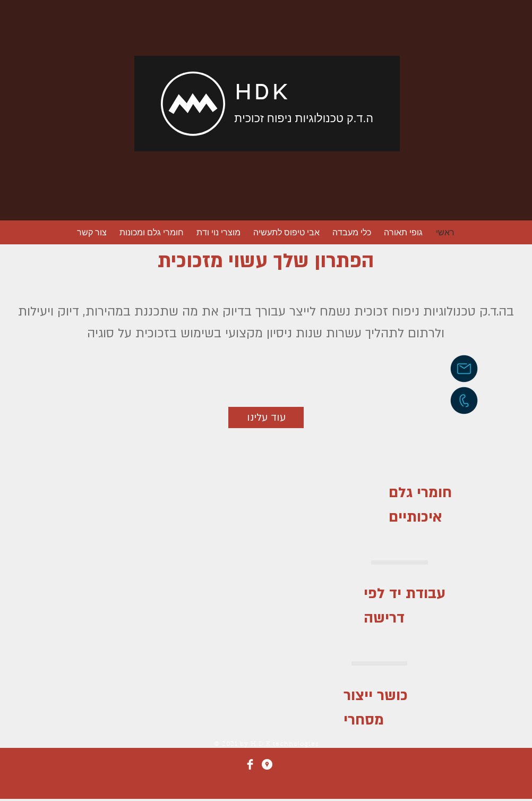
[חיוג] (464, 400)
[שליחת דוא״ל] (464, 369)
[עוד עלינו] (266, 417)
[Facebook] (250, 764)
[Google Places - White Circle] (267, 764)
